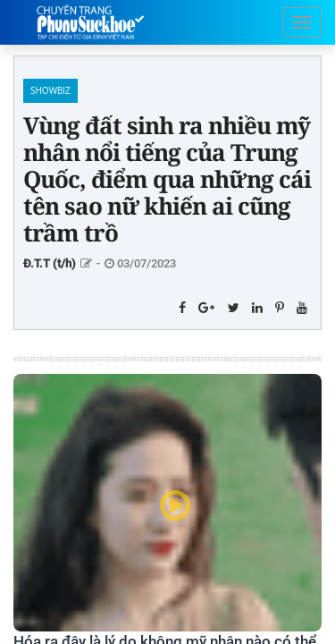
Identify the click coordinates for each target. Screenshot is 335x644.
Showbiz (50, 90)
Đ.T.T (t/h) (50, 263)
